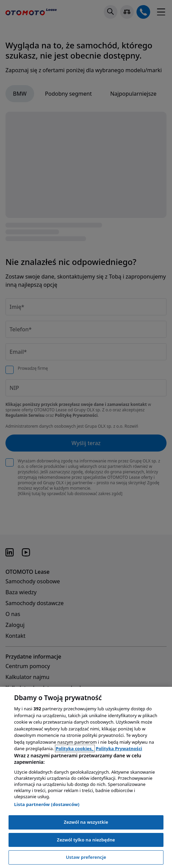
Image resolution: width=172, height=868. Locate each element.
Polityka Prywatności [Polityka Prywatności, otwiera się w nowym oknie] (119, 748)
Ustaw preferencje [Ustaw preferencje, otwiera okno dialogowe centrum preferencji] (86, 857)
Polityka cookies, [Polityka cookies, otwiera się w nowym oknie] (75, 748)
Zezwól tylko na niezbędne (86, 840)
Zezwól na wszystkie (86, 822)
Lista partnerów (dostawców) (47, 804)
